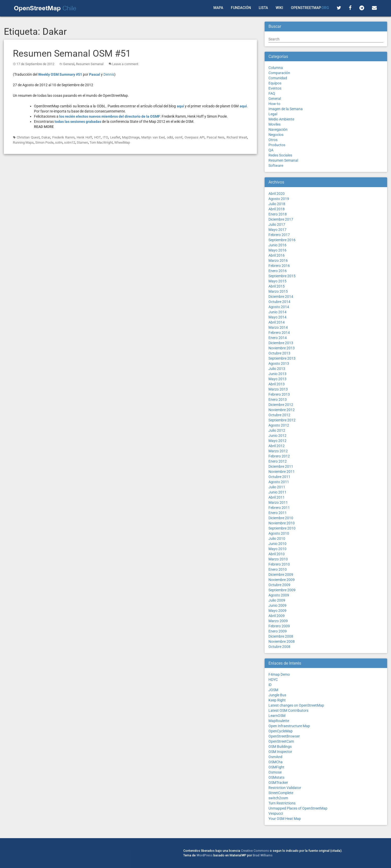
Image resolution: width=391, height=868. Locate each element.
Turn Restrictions (282, 803)
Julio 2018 (277, 204)
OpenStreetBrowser (284, 736)
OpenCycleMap (281, 731)
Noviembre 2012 (282, 410)
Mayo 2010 (277, 549)
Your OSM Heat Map (285, 819)
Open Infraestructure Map (289, 726)
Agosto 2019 (279, 199)
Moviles (275, 124)
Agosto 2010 (279, 533)
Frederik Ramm (63, 137)
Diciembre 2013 (281, 343)
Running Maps (23, 142)
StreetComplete (281, 793)
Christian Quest (28, 137)
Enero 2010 (278, 569)
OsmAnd (275, 757)
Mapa (218, 8)
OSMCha (276, 762)
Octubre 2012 (279, 415)
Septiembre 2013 (282, 358)
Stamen (82, 142)
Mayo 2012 (277, 441)
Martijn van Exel (153, 137)
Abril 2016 (277, 255)
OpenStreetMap (310, 8)
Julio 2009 (277, 600)
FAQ (272, 93)
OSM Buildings (280, 747)
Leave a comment (125, 64)
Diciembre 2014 (281, 297)
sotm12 (70, 142)
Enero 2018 (278, 214)
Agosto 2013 (279, 363)
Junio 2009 (277, 605)
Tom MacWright (101, 142)
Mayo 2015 (277, 281)
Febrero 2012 (279, 456)
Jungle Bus (277, 695)
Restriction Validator (285, 788)
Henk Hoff (84, 137)
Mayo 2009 (277, 611)
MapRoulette (279, 721)
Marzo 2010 (278, 559)
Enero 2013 (278, 400)
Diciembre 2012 (281, 405)
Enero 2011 (278, 513)
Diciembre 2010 (281, 518)
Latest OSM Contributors (288, 710)
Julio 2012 (277, 430)
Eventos (275, 88)
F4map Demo (279, 674)
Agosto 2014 (279, 307)
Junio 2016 (277, 245)
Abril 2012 (277, 446)
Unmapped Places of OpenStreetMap (298, 808)
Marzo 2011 (278, 502)
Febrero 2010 (279, 564)
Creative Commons (255, 851)
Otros (273, 140)
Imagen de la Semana (286, 109)
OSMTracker (278, 783)
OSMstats (276, 777)
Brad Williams (263, 855)
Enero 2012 (278, 461)
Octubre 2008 (279, 647)
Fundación (241, 8)
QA (271, 150)
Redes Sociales (280, 155)
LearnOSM (277, 716)
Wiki (279, 8)
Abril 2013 (277, 384)
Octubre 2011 (279, 477)
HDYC (273, 680)
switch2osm (278, 798)
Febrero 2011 (279, 508)
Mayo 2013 (277, 379)
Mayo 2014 (277, 317)
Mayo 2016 (277, 250)
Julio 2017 (277, 224)
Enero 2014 (278, 338)
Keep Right (277, 700)
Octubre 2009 (279, 585)
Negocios (276, 135)
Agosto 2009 (279, 595)
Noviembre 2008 (282, 641)
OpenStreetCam (281, 741)
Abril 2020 (277, 194)
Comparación (279, 73)
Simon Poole (44, 142)
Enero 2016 (278, 271)
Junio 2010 (277, 544)
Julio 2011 (277, 487)
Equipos (275, 83)
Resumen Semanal (90, 64)
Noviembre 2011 (282, 472)
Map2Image (131, 137)
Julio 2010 (277, 539)
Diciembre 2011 (281, 466)
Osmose (275, 772)
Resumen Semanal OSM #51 (72, 54)
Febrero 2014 (279, 333)
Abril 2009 (277, 616)
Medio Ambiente (281, 119)
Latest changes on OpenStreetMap (296, 705)
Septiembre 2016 (282, 240)
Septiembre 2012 (282, 420)
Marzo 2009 (278, 621)
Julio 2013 (277, 369)
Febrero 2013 (279, 394)
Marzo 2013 (278, 389)
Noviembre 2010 (282, 523)
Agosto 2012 (279, 425)
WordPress (205, 855)
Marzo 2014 (278, 327)
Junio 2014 (277, 312)
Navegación (278, 129)
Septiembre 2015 (282, 276)
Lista (263, 8)
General (69, 64)
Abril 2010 (277, 554)
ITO (105, 137)
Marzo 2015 (278, 291)
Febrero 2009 (279, 626)
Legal (273, 114)
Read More (44, 127)
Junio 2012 (277, 436)
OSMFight (276, 767)
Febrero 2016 (279, 266)
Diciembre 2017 (281, 219)
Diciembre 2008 (281, 636)
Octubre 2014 (279, 302)
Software (276, 166)
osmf (179, 137)
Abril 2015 (277, 286)
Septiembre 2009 (282, 590)
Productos (277, 145)
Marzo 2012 (278, 451)
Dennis (109, 74)
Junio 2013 (277, 374)
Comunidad (278, 78)
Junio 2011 (277, 492)
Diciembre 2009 (281, 575)
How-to (274, 104)
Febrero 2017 (279, 235)
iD (270, 685)
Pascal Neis (216, 137)
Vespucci (276, 813)
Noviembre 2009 (282, 580)
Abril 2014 (277, 322)
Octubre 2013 (279, 353)
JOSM (273, 690)
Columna (276, 68)
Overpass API (195, 137)
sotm (59, 142)
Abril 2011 (277, 497)
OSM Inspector (280, 752)
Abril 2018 (277, 209)
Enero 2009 (278, 631)
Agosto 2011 (279, 482)
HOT (98, 137)
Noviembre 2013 (282, 348)
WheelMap (122, 142)
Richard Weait (237, 137)
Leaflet (115, 137)
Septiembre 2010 (282, 528)
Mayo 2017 (277, 230)
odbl (170, 137)
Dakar (46, 137)
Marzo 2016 (278, 261)
